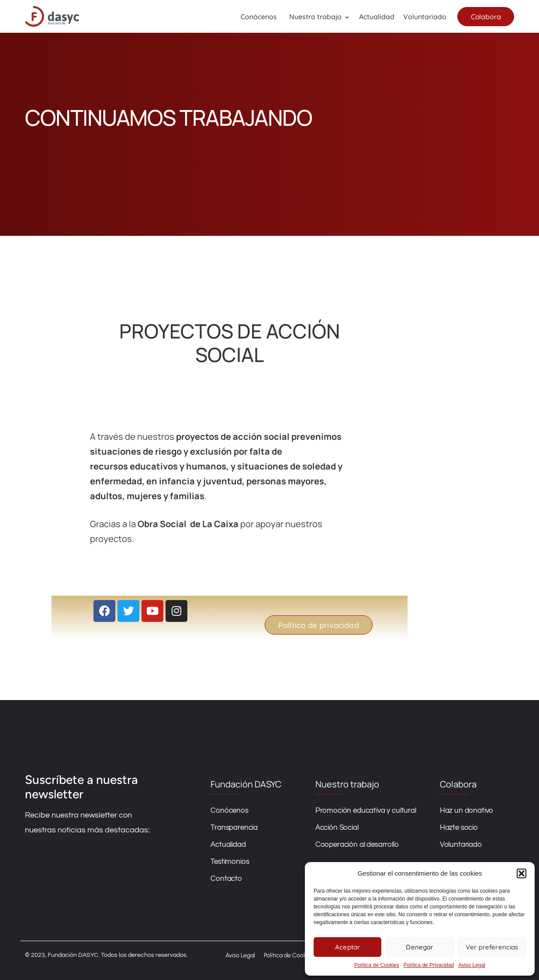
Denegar (420, 947)
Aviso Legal (472, 965)
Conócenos (259, 17)
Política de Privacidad (429, 965)
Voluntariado (424, 17)
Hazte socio (459, 828)
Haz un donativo (466, 811)
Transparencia (226, 828)
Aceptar (347, 947)
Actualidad (376, 17)
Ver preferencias (492, 947)
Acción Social (330, 828)
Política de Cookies (377, 965)
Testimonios (221, 862)
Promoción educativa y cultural (359, 811)
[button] (522, 873)
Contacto (218, 879)
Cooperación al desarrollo (351, 845)
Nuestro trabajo (315, 17)
